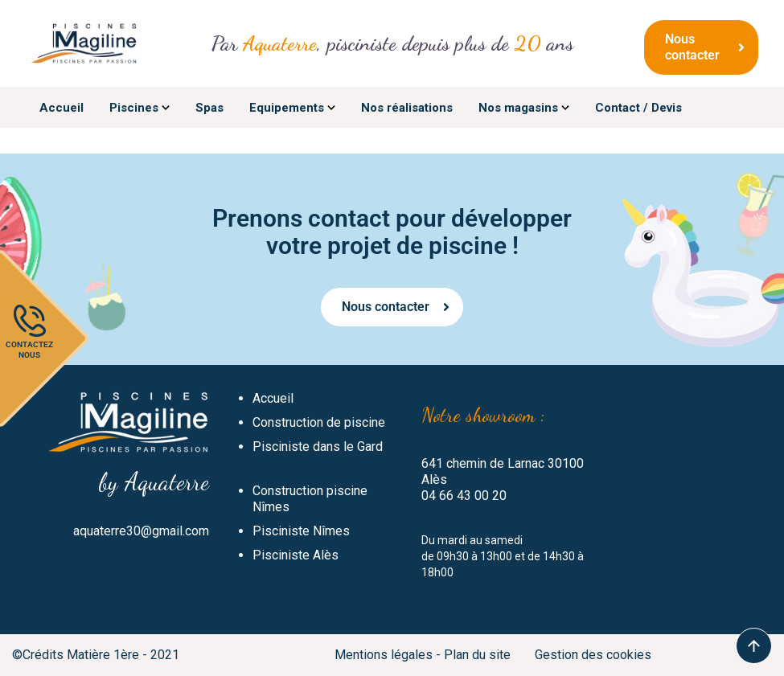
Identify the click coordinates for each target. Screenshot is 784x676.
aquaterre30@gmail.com (141, 531)
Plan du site (477, 655)
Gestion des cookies (593, 655)
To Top (755, 647)
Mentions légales (384, 655)
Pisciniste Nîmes (301, 531)
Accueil (273, 398)
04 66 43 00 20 (464, 496)
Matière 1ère (103, 655)
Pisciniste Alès (296, 555)
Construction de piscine (319, 422)
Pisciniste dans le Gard (318, 447)
